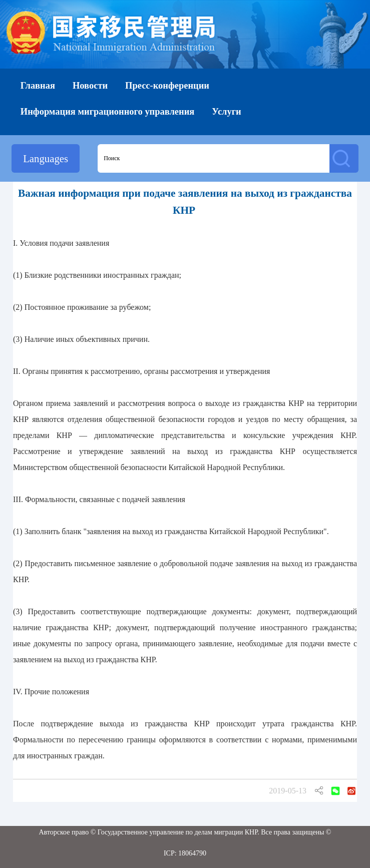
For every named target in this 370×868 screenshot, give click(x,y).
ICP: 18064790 (185, 853)
